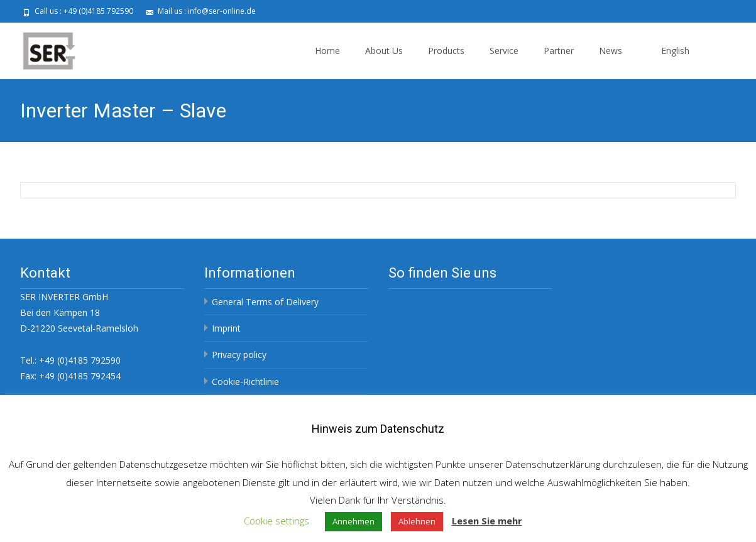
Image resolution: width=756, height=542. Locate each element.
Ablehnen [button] (417, 521)
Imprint (226, 328)
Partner (559, 51)
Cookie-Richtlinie (245, 382)
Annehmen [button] (353, 521)
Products (446, 51)
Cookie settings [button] (277, 521)
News (611, 51)
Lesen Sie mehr (487, 521)
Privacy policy (239, 355)
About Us (384, 51)
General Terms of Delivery (265, 302)
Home (327, 51)
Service (504, 51)
